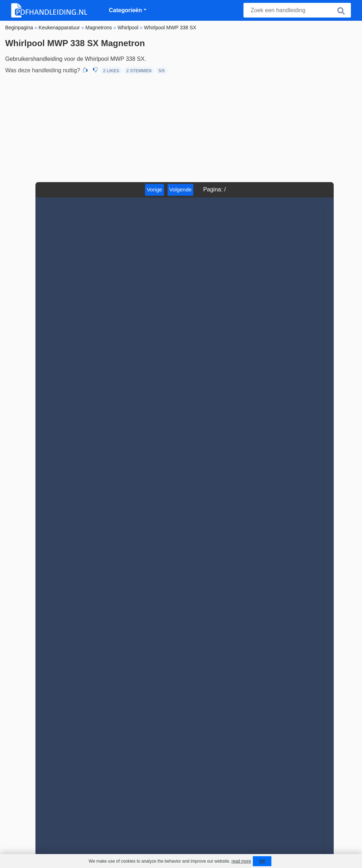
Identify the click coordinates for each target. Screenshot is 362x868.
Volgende (181, 189)
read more (241, 861)
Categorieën (125, 10)
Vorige (155, 189)
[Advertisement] (181, 128)
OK (262, 861)
